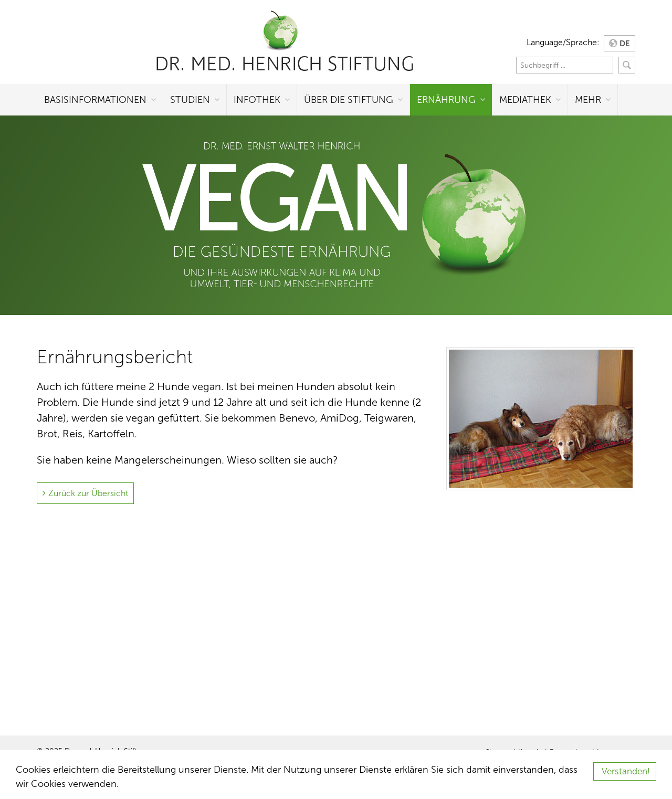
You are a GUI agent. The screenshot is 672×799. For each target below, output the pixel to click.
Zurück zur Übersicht (88, 493)
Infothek (257, 100)
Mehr (588, 100)
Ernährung (446, 100)
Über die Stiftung (349, 100)
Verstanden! (626, 771)
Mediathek (525, 100)
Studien (190, 100)
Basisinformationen (95, 100)
